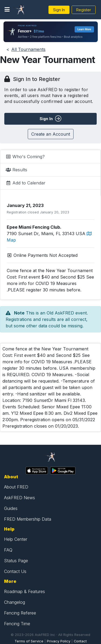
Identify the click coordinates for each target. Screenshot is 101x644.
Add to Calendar (26, 183)
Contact (80, 641)
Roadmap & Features (25, 591)
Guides (11, 508)
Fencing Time (17, 624)
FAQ (8, 550)
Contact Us (15, 571)
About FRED (16, 487)
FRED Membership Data (28, 519)
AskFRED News (20, 498)
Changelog (15, 602)
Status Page (16, 561)
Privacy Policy (59, 641)
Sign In (59, 10)
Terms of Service (29, 641)
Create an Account (51, 134)
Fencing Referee (20, 613)
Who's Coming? (25, 157)
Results (16, 170)
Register (84, 10)
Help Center (16, 539)
